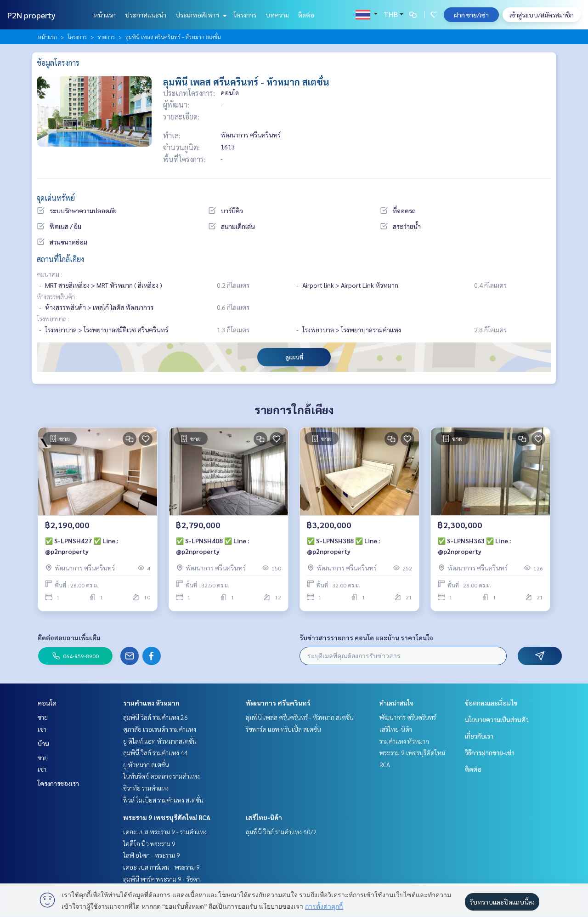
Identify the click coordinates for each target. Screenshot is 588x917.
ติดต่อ (306, 15)
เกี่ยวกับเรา (479, 736)
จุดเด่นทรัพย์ (56, 198)
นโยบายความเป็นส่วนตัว (497, 719)
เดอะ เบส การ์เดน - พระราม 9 (161, 867)
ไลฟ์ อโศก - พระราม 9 (152, 855)
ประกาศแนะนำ (146, 15)
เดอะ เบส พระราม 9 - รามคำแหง (165, 832)
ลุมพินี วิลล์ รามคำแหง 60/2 (281, 832)
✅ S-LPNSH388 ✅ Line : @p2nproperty (343, 547)
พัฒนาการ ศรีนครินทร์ (278, 703)
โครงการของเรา (58, 783)
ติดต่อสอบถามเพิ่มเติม (69, 638)
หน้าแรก (105, 15)
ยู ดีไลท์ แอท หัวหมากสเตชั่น (160, 741)
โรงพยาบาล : (53, 319)
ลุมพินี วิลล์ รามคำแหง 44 (155, 752)
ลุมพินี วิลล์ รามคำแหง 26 (155, 717)
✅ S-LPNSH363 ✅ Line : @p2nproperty (474, 547)
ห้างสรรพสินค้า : (57, 296)
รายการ (106, 37)
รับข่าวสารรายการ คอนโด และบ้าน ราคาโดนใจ (366, 638)
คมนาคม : (49, 274)
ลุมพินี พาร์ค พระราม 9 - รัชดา (161, 879)
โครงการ (245, 15)
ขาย (43, 717)
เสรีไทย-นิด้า (264, 817)
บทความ (277, 15)
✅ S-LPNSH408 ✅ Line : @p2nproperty (212, 547)
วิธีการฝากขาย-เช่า (490, 752)
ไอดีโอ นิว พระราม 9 (149, 843)
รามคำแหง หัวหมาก (151, 703)
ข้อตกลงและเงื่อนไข (491, 703)
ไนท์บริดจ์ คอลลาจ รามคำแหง (161, 776)
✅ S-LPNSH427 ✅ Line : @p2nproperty (82, 547)
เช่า (42, 729)
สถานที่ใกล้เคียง (60, 259)
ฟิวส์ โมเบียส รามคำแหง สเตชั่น (163, 800)
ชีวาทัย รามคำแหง (146, 788)
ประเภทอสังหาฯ (200, 15)
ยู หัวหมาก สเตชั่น (146, 764)
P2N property (31, 15)
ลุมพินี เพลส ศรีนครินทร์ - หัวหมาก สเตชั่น (300, 717)
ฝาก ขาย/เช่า (471, 15)
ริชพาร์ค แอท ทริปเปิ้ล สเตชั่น (283, 729)
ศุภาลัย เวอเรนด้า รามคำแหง (160, 729)
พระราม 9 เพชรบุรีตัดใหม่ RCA (167, 817)
